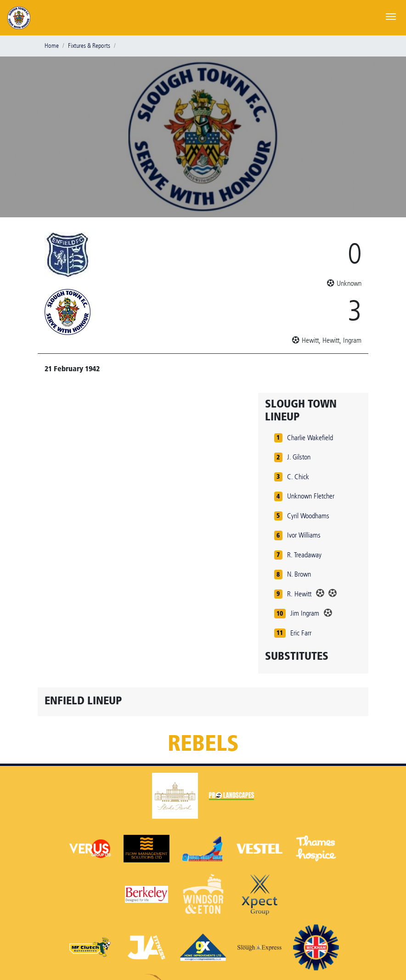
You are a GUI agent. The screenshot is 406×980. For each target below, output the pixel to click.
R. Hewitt (299, 594)
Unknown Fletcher (311, 496)
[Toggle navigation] (391, 16)
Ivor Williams (304, 535)
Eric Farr (301, 633)
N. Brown (299, 574)
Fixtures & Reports (89, 46)
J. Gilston (299, 457)
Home (52, 46)
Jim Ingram (305, 613)
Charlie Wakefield (310, 438)
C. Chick (298, 477)
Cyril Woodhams (308, 516)
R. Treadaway (304, 555)
